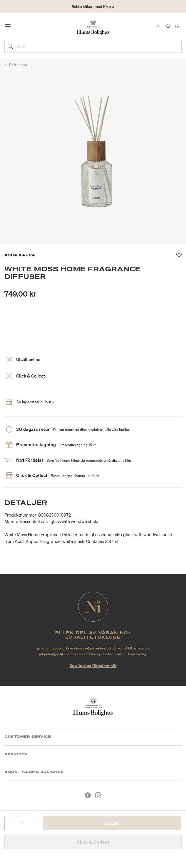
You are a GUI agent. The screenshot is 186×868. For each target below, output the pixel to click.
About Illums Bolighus (34, 772)
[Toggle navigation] (9, 27)
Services (16, 754)
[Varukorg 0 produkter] (178, 26)
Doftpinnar (18, 65)
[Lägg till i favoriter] (179, 255)
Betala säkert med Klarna (93, 7)
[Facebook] (88, 795)
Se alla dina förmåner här (93, 665)
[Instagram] (98, 795)
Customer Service (28, 737)
